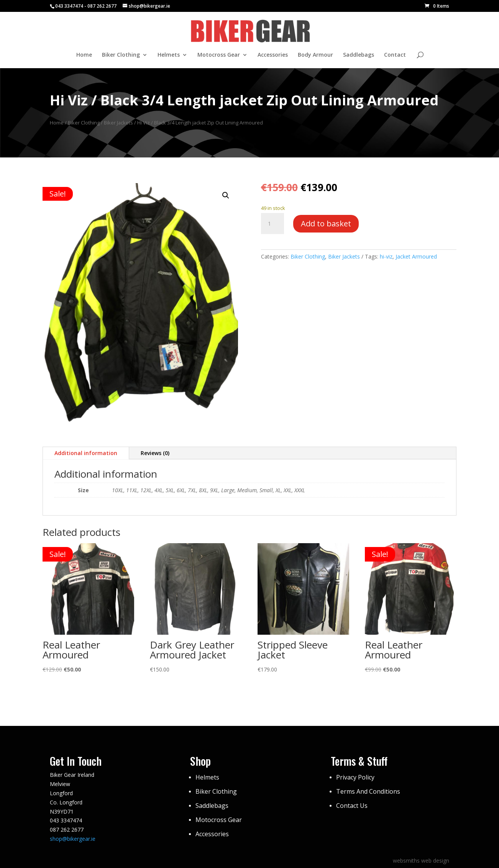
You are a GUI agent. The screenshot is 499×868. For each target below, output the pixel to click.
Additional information (86, 453)
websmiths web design (421, 861)
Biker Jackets (118, 123)
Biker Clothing (121, 55)
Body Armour (315, 55)
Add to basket (326, 224)
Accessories (273, 55)
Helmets (169, 55)
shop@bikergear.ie (73, 839)
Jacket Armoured (416, 256)
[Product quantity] (272, 224)
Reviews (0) (155, 453)
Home (84, 55)
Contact (395, 55)
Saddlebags (359, 55)
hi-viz (386, 256)
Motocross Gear (219, 55)
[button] (226, 195)
